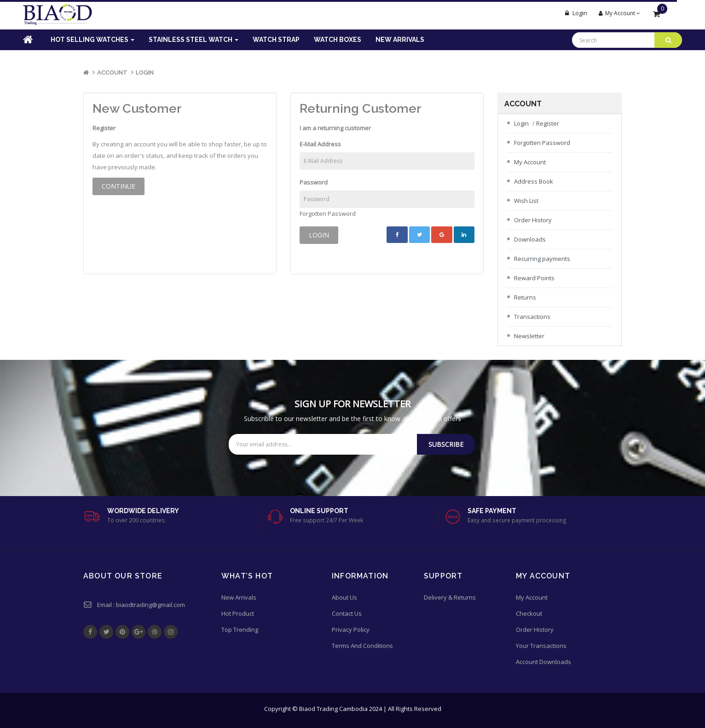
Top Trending (240, 630)
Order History (533, 220)
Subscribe (446, 444)
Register (548, 123)
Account (112, 72)
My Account (530, 162)
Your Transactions (541, 646)
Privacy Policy (351, 630)
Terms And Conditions (362, 646)
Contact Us (347, 613)
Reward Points (534, 278)
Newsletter (529, 336)
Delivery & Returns (450, 597)
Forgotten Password (328, 214)
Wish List (526, 201)
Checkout (529, 613)
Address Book (534, 181)
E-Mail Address (320, 144)
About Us (344, 597)
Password (314, 182)
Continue (118, 186)
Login (145, 72)
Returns (525, 297)
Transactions (532, 317)
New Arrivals (239, 597)
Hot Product (238, 613)
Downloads (530, 239)
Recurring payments (542, 259)
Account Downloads (543, 662)
